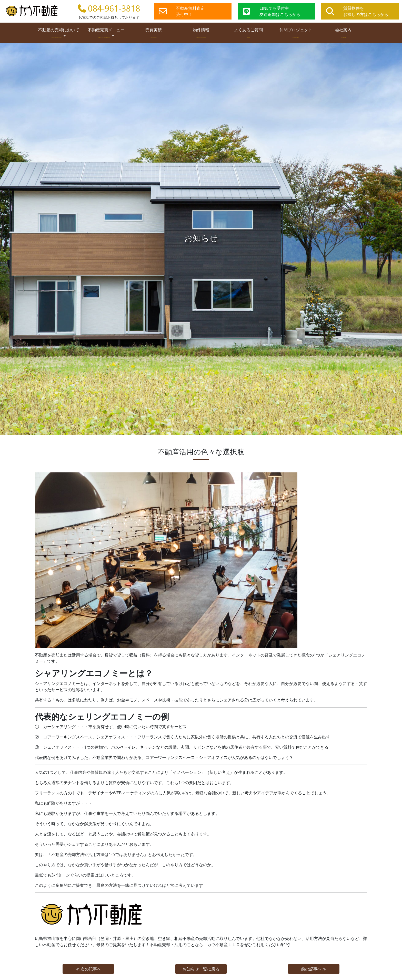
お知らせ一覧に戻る (201, 969)
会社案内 (343, 32)
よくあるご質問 (248, 32)
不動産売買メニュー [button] (106, 33)
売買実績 (154, 32)
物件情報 (201, 32)
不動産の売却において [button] (59, 33)
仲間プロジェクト (296, 32)
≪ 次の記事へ (88, 969)
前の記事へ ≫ (314, 969)
